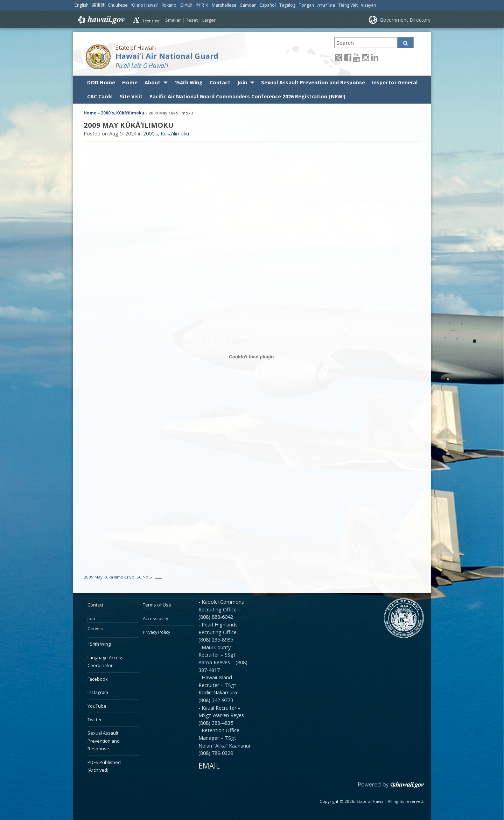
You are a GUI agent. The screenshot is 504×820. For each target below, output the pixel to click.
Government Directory (405, 20)
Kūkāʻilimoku (130, 113)
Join (242, 82)
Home (130, 82)
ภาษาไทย (326, 5)
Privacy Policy (156, 632)
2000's (107, 113)
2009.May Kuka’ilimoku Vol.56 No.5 (118, 577)
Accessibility (155, 618)
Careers (95, 628)
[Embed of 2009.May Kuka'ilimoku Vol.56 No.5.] (252, 357)
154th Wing (188, 82)
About (152, 82)
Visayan (368, 5)
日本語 (186, 5)
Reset (192, 20)
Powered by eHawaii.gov (391, 788)
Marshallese (224, 5)
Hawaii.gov (101, 20)
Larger (209, 20)
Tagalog (287, 5)
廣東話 (98, 5)
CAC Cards (100, 96)
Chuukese (118, 5)
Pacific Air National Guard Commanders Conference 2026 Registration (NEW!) (247, 96)
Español (268, 5)
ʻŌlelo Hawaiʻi (145, 5)
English (82, 5)
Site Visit (131, 96)
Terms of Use (157, 605)
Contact (220, 82)
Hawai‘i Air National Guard (167, 56)
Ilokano (169, 5)
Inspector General (395, 82)
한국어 (202, 5)
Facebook (98, 679)
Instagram (98, 692)
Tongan (306, 5)
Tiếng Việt (348, 5)
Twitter (95, 720)
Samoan (248, 5)
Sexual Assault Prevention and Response (313, 82)
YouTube (97, 706)
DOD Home (101, 82)
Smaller (173, 20)
